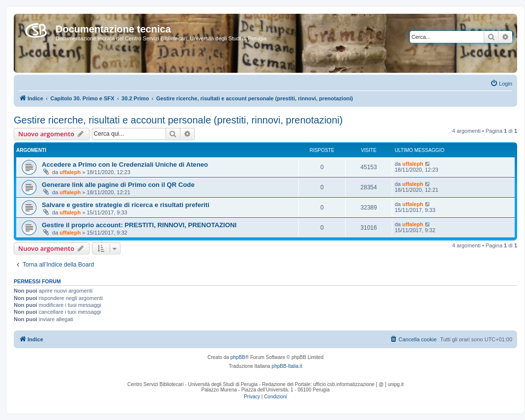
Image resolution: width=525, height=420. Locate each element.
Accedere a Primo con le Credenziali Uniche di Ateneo (125, 165)
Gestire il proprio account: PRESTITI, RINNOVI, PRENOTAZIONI (139, 225)
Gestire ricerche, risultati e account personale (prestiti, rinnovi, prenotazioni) (178, 120)
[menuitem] (501, 84)
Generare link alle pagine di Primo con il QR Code (118, 185)
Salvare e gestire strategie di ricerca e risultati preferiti (126, 205)
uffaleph (70, 172)
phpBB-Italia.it (287, 366)
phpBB (238, 357)
